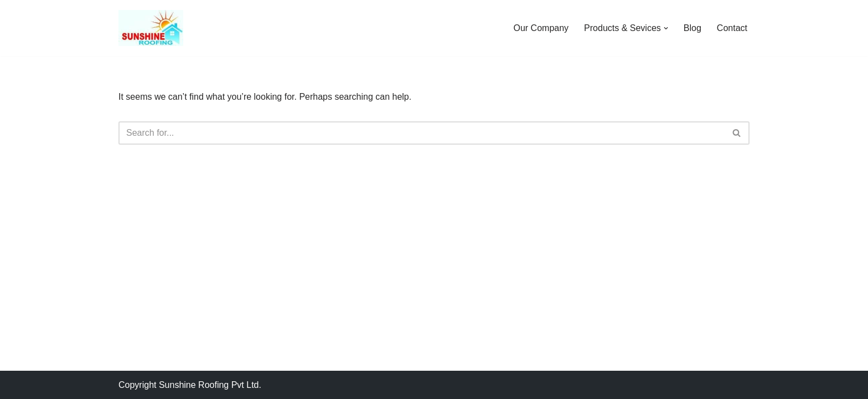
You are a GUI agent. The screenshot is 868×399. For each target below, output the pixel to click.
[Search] (422, 133)
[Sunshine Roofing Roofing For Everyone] (151, 28)
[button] (666, 28)
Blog (693, 28)
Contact (732, 28)
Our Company (541, 28)
